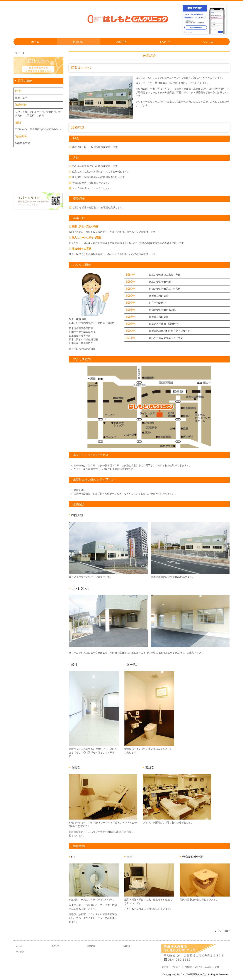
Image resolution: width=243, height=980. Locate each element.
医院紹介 (78, 42)
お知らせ (165, 42)
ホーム (35, 42)
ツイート (20, 53)
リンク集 (208, 42)
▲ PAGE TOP (222, 931)
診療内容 (122, 42)
